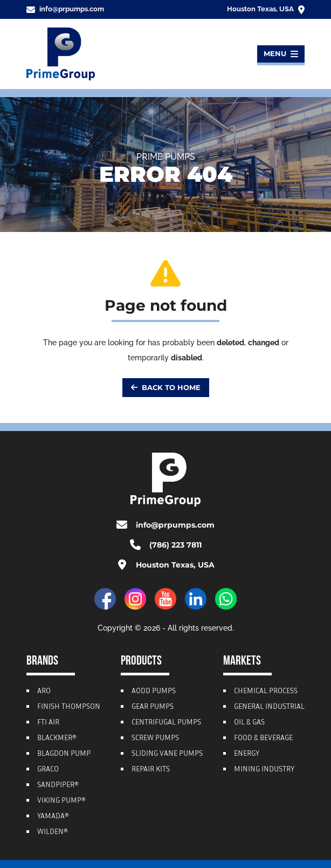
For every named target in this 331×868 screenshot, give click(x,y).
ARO (44, 692)
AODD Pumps (154, 692)
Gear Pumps (153, 707)
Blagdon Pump (64, 754)
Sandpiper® (58, 785)
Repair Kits (151, 770)
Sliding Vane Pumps (167, 754)
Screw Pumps (155, 739)
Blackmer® (57, 739)
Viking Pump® (61, 801)
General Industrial (269, 707)
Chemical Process (266, 692)
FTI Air (48, 723)
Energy (247, 754)
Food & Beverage (263, 739)
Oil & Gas (249, 723)
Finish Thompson (69, 707)
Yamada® (53, 817)
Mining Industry (264, 770)
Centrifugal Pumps (166, 723)
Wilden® (53, 832)
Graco (48, 770)
